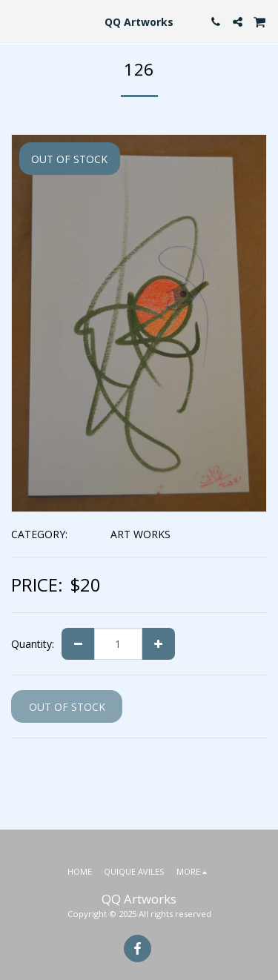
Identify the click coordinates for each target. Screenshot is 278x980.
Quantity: (33, 644)
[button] (16, 21)
